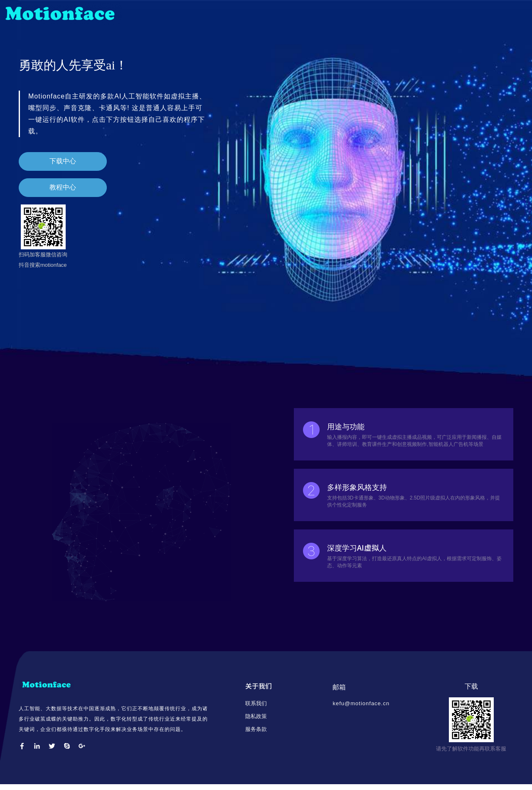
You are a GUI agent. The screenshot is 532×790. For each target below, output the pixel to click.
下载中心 (53, 166)
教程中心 (53, 193)
